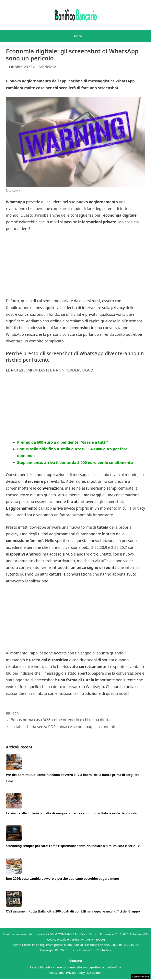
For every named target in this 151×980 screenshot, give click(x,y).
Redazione (56, 973)
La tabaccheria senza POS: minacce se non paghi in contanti (63, 727)
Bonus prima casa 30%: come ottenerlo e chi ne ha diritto (61, 720)
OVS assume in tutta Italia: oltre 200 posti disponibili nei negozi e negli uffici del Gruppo (73, 911)
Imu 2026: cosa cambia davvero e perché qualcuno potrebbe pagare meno (62, 879)
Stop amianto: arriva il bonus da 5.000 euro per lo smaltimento (75, 463)
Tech (15, 713)
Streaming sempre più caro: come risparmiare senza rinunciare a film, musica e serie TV (73, 846)
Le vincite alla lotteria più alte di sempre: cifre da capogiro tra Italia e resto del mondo (72, 813)
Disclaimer (95, 973)
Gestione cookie (141, 977)
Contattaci (104, 950)
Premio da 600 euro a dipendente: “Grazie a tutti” (63, 442)
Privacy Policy (75, 973)
